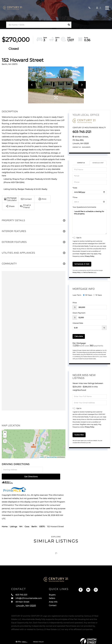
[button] (69, 25)
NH (21, 520)
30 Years (88, 295)
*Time (75, 197)
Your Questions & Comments (84, 207)
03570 (42, 520)
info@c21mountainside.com (29, 595)
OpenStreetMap (51, 457)
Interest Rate (78, 323)
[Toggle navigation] (107, 8)
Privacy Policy (89, 256)
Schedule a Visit (98, 163)
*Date (75, 188)
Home (5, 520)
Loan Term (77, 295)
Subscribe (79, 435)
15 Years (97, 295)
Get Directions (55, 470)
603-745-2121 (78, 8)
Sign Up (98, 8)
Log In (92, 8)
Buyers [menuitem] (71, 590)
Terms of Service (88, 272)
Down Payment (79, 313)
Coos (27, 520)
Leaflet (42, 457)
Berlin (34, 520)
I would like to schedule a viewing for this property (90, 222)
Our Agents (86, 147)
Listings (13, 520)
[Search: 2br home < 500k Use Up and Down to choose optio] (36, 25)
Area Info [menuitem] (73, 599)
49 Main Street (24, 601)
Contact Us (77, 147)
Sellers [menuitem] (71, 595)
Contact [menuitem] (72, 603)
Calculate (79, 336)
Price (75, 303)
